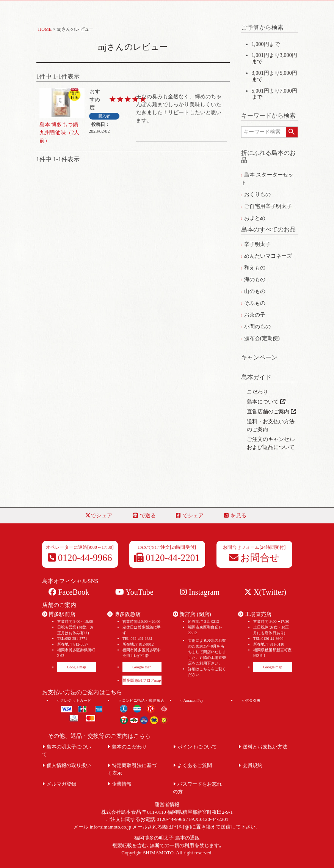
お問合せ (254, 558)
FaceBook (69, 592)
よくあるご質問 (193, 765)
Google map (77, 667)
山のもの (253, 291)
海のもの (253, 280)
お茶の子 (253, 315)
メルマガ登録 (59, 784)
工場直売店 (255, 614)
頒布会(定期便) (260, 338)
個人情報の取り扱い (67, 765)
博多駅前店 (59, 614)
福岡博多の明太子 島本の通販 (167, 838)
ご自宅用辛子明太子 (267, 206)
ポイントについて (195, 747)
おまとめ (253, 218)
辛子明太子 (256, 244)
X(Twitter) (265, 592)
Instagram (200, 592)
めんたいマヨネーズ (267, 256)
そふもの (253, 303)
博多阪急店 (124, 614)
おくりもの (256, 195)
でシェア (99, 516)
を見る (235, 516)
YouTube (134, 592)
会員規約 (250, 765)
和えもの (253, 268)
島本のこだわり (127, 747)
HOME (45, 29)
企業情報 (120, 784)
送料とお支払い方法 (263, 747)
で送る (144, 516)
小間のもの (256, 327)
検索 (292, 132)
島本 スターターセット (267, 179)
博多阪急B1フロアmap (142, 680)
